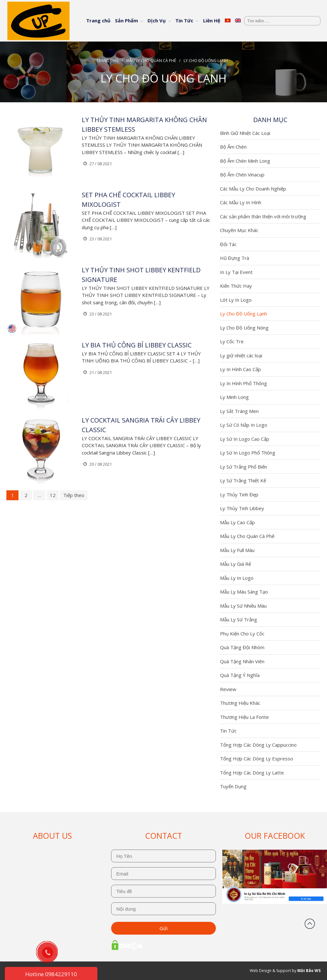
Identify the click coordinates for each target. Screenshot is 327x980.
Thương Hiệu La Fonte (244, 717)
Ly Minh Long (234, 397)
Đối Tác (228, 244)
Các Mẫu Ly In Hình (241, 202)
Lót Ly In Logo (236, 300)
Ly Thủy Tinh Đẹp (239, 494)
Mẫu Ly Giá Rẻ (236, 564)
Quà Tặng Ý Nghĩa (240, 675)
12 (53, 495)
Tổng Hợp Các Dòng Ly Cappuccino (258, 745)
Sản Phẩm (126, 20)
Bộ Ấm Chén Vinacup (242, 175)
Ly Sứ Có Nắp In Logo (244, 425)
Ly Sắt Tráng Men (239, 411)
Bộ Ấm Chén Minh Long (245, 161)
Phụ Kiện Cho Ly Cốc (242, 634)
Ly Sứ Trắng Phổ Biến (243, 467)
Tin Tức (184, 20)
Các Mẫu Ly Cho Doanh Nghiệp (253, 189)
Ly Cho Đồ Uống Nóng (244, 328)
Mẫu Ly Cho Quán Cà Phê (151, 61)
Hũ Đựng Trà (235, 258)
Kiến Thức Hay (236, 286)
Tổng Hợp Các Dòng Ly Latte (252, 773)
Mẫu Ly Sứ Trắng (239, 619)
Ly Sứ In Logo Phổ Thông (248, 453)
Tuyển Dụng (233, 786)
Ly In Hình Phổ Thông (243, 383)
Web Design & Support (270, 971)
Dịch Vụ (157, 20)
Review (228, 689)
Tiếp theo (74, 495)
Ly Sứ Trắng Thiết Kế (243, 480)
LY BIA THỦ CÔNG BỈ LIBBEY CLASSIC (137, 345)
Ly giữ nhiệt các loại (241, 355)
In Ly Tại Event (236, 272)
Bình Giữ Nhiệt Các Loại (245, 133)
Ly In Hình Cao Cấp (240, 369)
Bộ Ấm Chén (233, 147)
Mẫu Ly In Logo (237, 578)
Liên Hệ (212, 20)
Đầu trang (310, 924)
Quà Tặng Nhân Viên (242, 661)
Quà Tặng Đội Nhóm (242, 647)
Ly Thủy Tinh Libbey (242, 508)
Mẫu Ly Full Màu (237, 550)
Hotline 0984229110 (51, 974)
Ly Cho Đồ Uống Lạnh (243, 314)
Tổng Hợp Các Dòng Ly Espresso (257, 758)
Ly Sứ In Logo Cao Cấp (245, 439)
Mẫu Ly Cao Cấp (237, 522)
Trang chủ (98, 20)
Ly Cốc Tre (232, 341)
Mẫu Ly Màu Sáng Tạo (244, 592)
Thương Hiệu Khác (240, 703)
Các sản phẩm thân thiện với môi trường (263, 216)
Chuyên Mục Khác (239, 230)
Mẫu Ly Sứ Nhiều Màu (243, 606)
